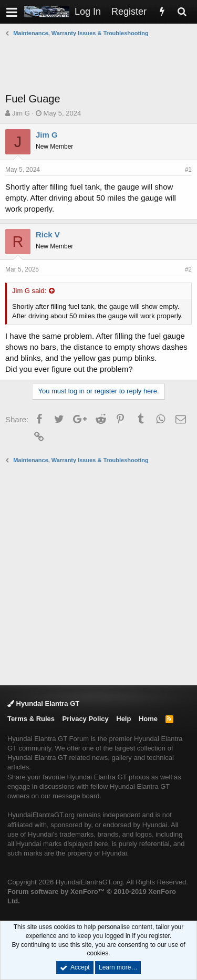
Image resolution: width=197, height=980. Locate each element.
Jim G (21, 113)
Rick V (48, 234)
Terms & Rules (31, 719)
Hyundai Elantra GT (43, 703)
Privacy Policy (86, 719)
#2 (188, 269)
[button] (12, 12)
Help (123, 719)
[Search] (182, 12)
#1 (188, 170)
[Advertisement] (101, 65)
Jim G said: (29, 291)
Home (148, 719)
